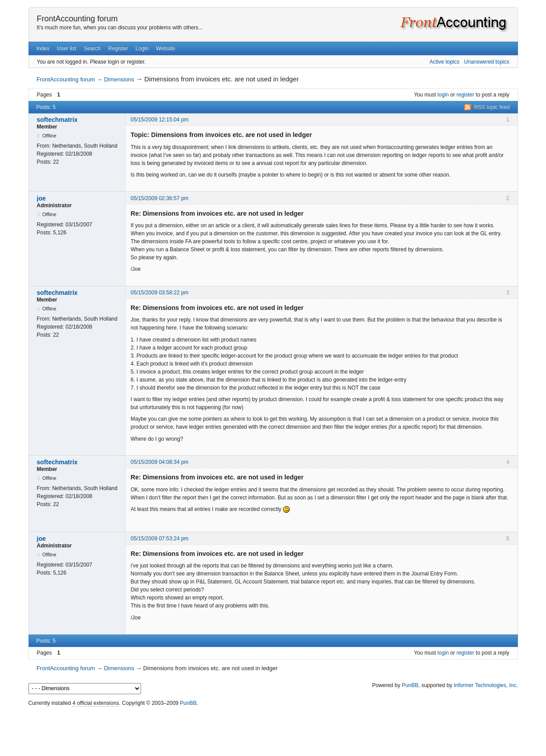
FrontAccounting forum (77, 19)
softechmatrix (57, 120)
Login (142, 48)
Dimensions (119, 79)
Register (118, 48)
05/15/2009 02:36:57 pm (160, 198)
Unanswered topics (486, 62)
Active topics (444, 62)
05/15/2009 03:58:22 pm (160, 293)
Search (92, 48)
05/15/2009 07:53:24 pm (160, 539)
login (443, 95)
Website (166, 48)
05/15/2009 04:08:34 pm (160, 462)
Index (43, 48)
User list (67, 48)
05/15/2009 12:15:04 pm (160, 120)
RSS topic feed (492, 107)
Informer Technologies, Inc (485, 685)
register (465, 95)
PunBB (410, 685)
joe (41, 198)
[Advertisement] (273, 729)
